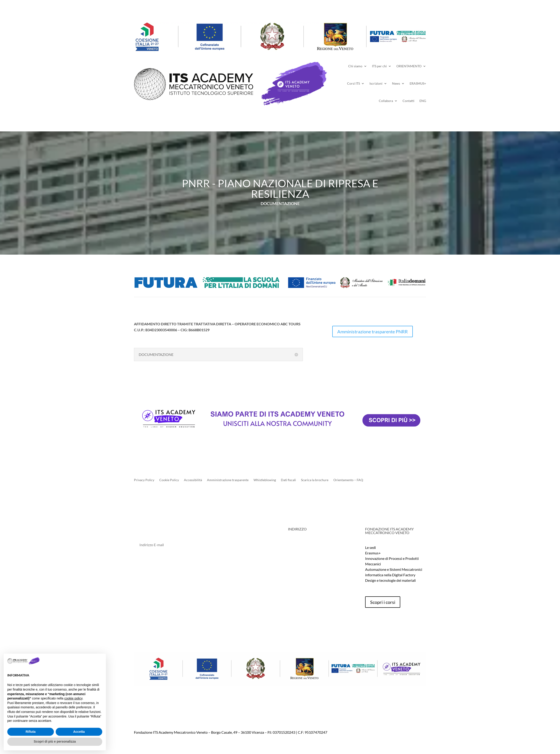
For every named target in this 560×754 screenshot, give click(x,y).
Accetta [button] (79, 732)
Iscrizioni (376, 83)
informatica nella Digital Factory (390, 575)
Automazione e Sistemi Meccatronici (394, 569)
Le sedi (370, 547)
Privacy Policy (144, 480)
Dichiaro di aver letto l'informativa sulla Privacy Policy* (179, 565)
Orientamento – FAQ (348, 480)
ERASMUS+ (418, 83)
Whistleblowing (265, 480)
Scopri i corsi (383, 602)
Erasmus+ (373, 553)
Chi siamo (355, 66)
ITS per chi (379, 66)
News (396, 83)
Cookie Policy (169, 480)
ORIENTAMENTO (409, 66)
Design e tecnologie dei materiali (390, 580)
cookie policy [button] (73, 698)
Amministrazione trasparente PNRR (373, 331)
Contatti (408, 101)
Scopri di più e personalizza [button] (55, 741)
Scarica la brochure (315, 480)
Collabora (386, 101)
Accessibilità (193, 480)
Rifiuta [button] (31, 732)
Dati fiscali (288, 480)
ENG (423, 101)
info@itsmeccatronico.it (315, 564)
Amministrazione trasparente (228, 480)
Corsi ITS (353, 83)
